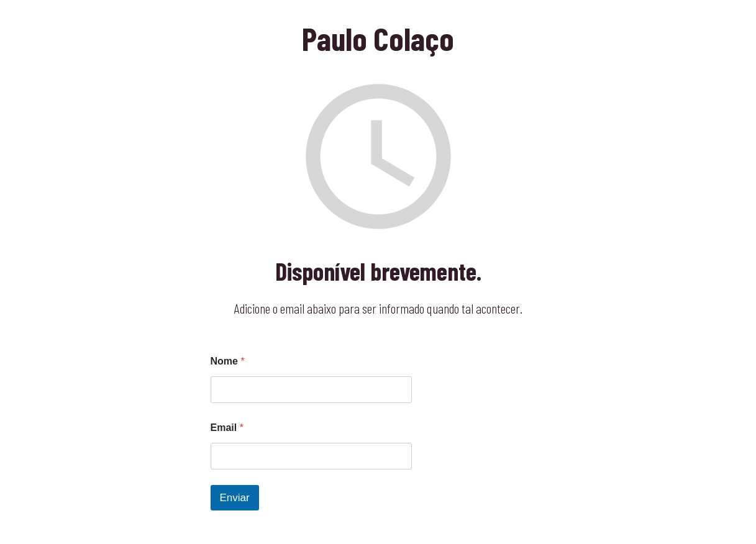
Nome (228, 361)
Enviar (235, 498)
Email (227, 428)
